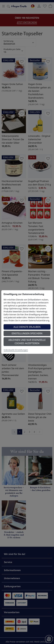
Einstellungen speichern (27, 333)
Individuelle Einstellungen (16, 350)
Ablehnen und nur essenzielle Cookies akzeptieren (27, 342)
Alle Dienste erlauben (27, 327)
